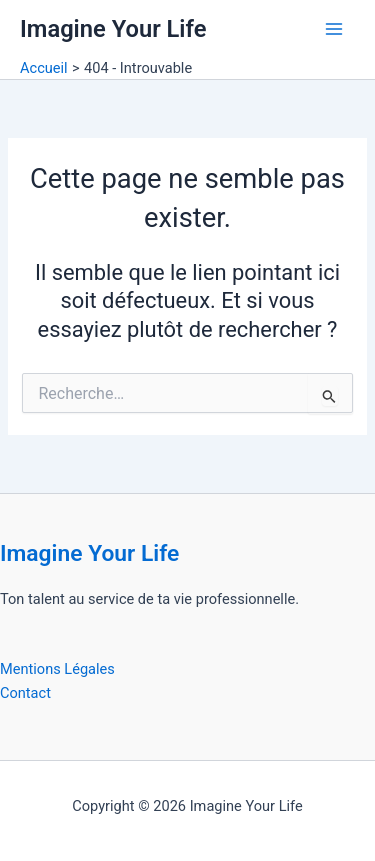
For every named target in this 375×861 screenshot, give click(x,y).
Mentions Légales (57, 669)
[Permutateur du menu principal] (334, 29)
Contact (25, 693)
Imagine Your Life (113, 29)
